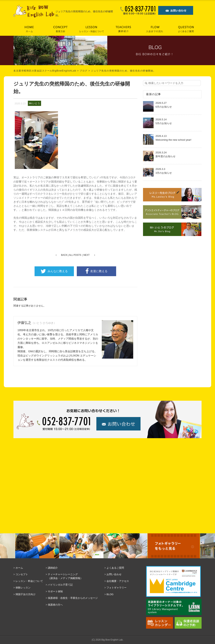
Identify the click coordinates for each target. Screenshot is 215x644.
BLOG (110, 594)
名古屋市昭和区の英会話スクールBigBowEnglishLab (45, 71)
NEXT (87, 255)
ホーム (19, 568)
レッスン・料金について (29, 581)
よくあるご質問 (115, 568)
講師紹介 (53, 568)
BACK (64, 255)
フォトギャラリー (117, 588)
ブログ (84, 71)
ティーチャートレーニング (75, 576)
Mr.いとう (34, 103)
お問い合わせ (114, 574)
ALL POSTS (75, 255)
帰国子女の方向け (26, 594)
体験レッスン (23, 588)
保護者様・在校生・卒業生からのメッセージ (73, 598)
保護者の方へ (55, 605)
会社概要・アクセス (118, 581)
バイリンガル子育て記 (60, 585)
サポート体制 (55, 591)
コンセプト (22, 574)
